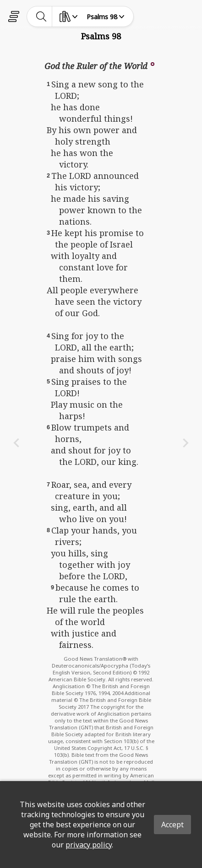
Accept (172, 825)
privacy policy (89, 845)
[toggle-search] (41, 16)
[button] (153, 63)
